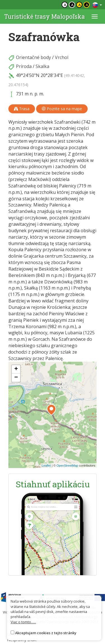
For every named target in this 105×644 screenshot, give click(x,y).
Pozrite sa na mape (62, 109)
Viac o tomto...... (23, 622)
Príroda (24, 66)
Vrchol (62, 57)
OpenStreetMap (67, 466)
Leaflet (46, 466)
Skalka (42, 66)
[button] (51, 410)
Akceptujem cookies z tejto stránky (46, 633)
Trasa (22, 109)
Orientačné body (33, 57)
